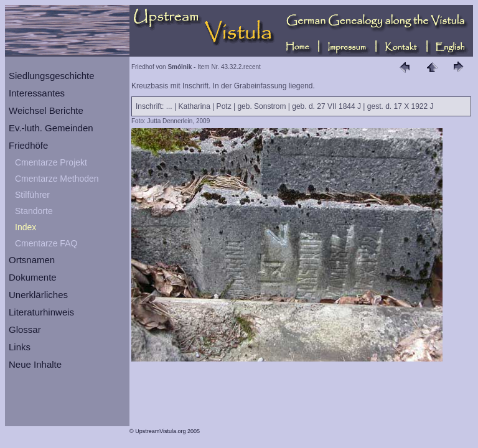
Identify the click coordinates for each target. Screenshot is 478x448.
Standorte (34, 211)
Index (26, 227)
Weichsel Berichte (46, 110)
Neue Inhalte (35, 364)
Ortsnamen (32, 260)
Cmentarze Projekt (51, 162)
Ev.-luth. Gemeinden (51, 128)
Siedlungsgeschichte (52, 76)
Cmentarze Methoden (57, 179)
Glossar (25, 329)
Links (20, 347)
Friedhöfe (28, 145)
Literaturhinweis (41, 312)
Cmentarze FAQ (46, 243)
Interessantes (37, 93)
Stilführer (32, 195)
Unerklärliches (38, 295)
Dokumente (33, 277)
